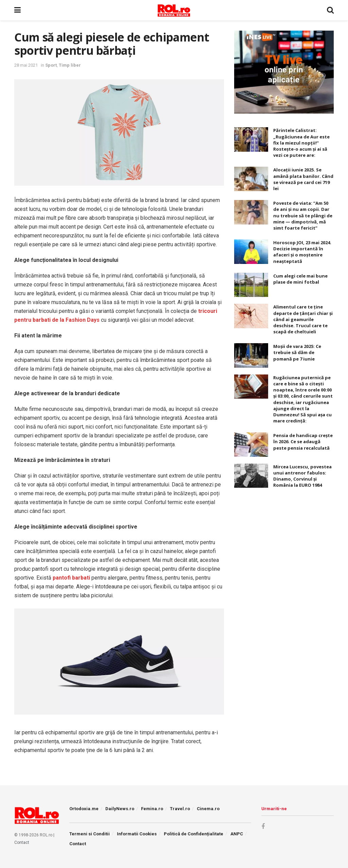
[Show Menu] (18, 10)
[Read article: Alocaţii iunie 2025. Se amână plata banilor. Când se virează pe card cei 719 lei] (251, 179)
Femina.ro (152, 809)
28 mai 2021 (26, 65)
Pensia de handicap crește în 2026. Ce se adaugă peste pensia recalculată (303, 441)
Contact (22, 842)
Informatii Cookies (137, 834)
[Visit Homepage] (174, 10)
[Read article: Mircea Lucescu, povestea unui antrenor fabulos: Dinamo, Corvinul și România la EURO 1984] (251, 476)
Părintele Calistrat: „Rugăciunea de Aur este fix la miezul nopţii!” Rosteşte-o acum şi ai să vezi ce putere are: (301, 143)
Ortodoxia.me (84, 809)
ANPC (237, 834)
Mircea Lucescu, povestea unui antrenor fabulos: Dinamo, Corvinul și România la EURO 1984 (302, 476)
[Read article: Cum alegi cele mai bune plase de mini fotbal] (251, 285)
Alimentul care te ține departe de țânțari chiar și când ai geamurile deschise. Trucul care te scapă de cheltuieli (303, 319)
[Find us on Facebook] (263, 827)
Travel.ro (180, 809)
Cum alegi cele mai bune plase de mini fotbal (300, 279)
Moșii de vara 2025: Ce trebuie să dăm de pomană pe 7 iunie (297, 352)
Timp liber (70, 65)
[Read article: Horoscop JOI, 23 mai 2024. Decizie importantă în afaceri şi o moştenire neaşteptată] (251, 252)
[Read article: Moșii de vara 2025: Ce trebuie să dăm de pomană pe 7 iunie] (251, 355)
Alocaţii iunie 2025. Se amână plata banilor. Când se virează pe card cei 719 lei (303, 179)
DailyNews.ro (120, 809)
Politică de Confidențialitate (194, 834)
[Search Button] (330, 10)
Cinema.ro (208, 809)
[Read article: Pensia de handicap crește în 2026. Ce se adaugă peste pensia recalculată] (251, 445)
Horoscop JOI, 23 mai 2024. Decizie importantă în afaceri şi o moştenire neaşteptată (302, 252)
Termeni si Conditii (90, 834)
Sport (51, 65)
